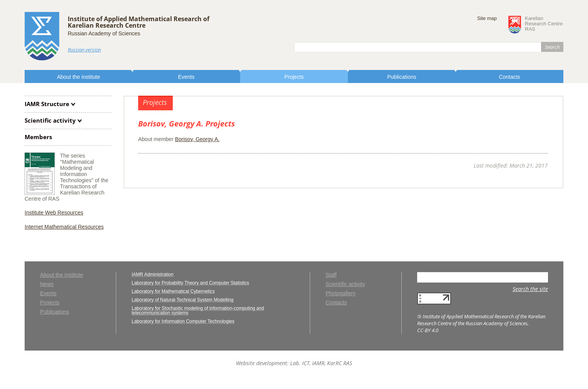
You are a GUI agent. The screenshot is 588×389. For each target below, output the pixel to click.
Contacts (509, 77)
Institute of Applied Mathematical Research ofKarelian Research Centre (139, 22)
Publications (402, 77)
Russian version (84, 50)
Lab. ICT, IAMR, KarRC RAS (321, 363)
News (47, 284)
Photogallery (341, 293)
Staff (331, 275)
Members (38, 137)
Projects (294, 77)
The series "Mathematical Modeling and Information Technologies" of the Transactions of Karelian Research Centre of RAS (67, 177)
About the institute (79, 77)
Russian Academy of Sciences (104, 33)
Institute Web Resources (54, 213)
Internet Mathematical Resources (64, 227)
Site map (487, 18)
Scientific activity (50, 120)
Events (186, 77)
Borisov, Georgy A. (197, 139)
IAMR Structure (47, 104)
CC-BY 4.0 (428, 330)
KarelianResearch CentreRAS (544, 24)
